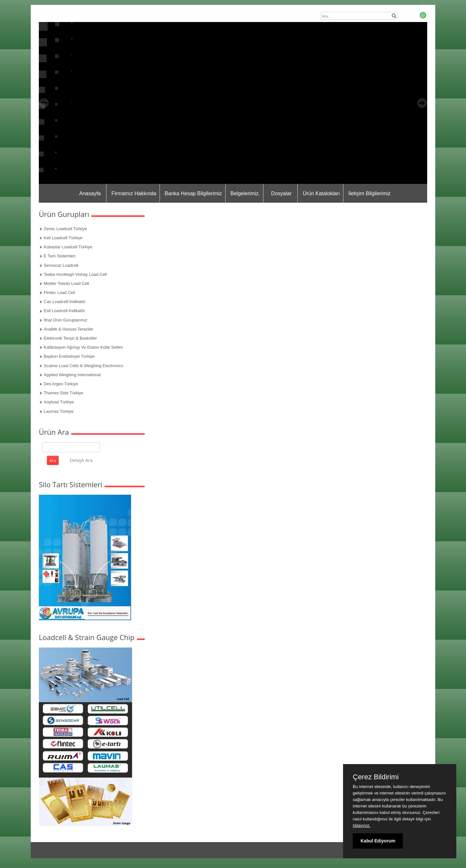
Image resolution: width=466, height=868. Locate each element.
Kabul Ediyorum (378, 841)
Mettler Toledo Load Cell (66, 283)
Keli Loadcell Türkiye (63, 238)
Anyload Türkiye (59, 402)
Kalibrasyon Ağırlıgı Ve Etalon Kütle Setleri (83, 347)
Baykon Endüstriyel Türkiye (69, 356)
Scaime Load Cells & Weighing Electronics (83, 366)
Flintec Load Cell (59, 293)
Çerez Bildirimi (376, 777)
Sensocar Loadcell (61, 265)
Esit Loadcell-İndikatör (64, 311)
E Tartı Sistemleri (60, 256)
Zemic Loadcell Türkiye (65, 229)
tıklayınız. (362, 825)
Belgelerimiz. (245, 193)
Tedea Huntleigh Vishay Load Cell (75, 274)
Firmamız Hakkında (134, 193)
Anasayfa (90, 193)
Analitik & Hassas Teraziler (69, 329)
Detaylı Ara (81, 460)
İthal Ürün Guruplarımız (66, 320)
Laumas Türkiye (59, 411)
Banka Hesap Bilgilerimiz (193, 193)
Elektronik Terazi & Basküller (70, 338)
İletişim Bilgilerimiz (369, 193)
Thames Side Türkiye (64, 393)
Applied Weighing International (72, 375)
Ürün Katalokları (321, 193)
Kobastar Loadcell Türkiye (68, 247)
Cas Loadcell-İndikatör (65, 302)
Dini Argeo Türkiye (61, 384)
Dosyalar (281, 193)
